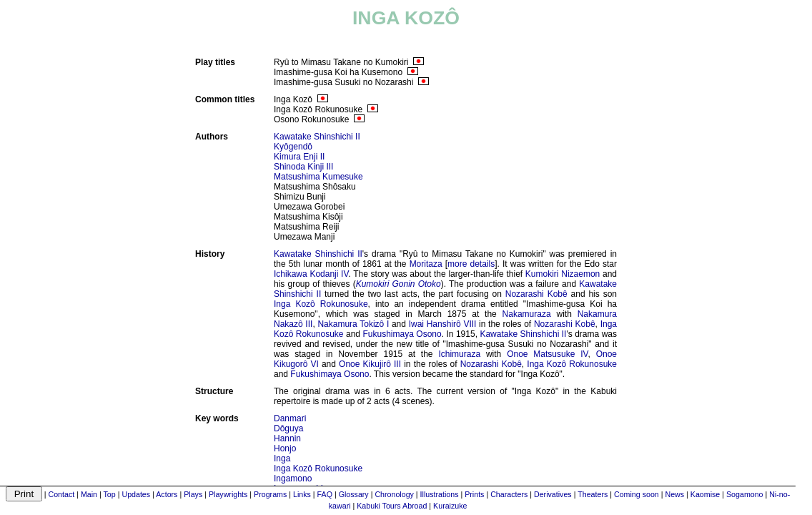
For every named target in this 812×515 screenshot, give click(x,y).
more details (471, 264)
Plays (193, 494)
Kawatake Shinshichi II (317, 137)
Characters (509, 494)
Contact (62, 494)
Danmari (290, 418)
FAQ (325, 494)
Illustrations (440, 494)
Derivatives (553, 494)
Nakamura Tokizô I (353, 324)
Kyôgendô (293, 147)
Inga (282, 458)
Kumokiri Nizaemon (563, 274)
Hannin (287, 438)
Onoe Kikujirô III (370, 364)
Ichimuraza (459, 354)
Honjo (285, 448)
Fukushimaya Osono (402, 334)
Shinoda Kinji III (303, 167)
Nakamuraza (527, 314)
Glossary (354, 494)
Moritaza (426, 264)
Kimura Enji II (299, 157)
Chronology (394, 494)
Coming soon (637, 494)
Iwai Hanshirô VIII (443, 324)
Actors (167, 494)
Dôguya (288, 428)
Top (110, 494)
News (674, 494)
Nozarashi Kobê (536, 294)
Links (302, 494)
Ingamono (293, 479)
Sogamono (745, 494)
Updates (136, 494)
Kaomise (705, 494)
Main (89, 494)
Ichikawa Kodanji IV (311, 274)
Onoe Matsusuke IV (547, 354)
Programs (270, 494)
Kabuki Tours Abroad (392, 506)
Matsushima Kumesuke (318, 177)
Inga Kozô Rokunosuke (321, 304)
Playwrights (228, 494)
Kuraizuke (450, 506)
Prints (474, 494)
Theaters (593, 494)
